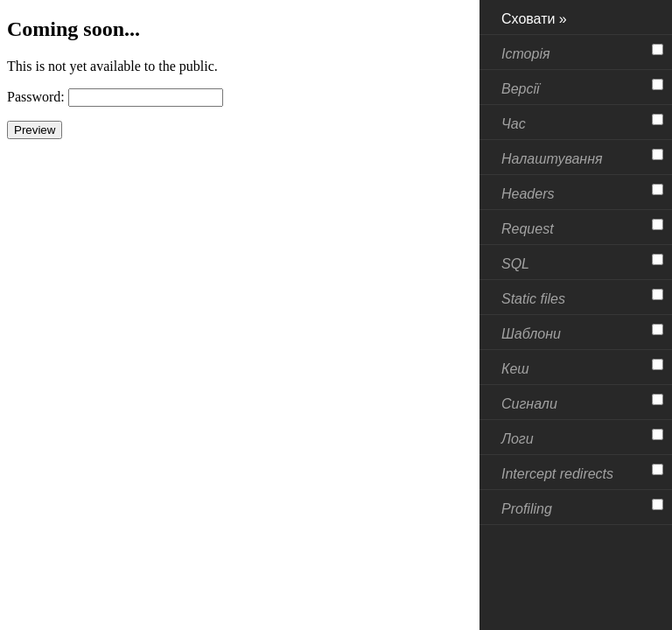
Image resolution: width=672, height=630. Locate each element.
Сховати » (534, 19)
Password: (36, 97)
